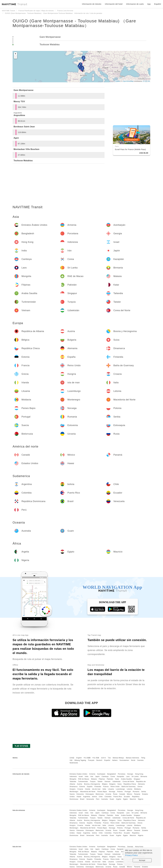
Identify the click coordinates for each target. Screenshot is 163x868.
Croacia (80, 789)
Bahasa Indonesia (133, 758)
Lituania (111, 789)
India (87, 777)
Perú (98, 799)
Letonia (130, 789)
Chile (101, 797)
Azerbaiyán (101, 774)
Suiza (120, 784)
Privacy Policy (131, 855)
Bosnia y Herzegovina (92, 784)
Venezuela (90, 799)
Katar (117, 779)
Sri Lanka (135, 777)
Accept (142, 860)
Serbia (144, 792)
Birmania (144, 777)
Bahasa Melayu (118, 758)
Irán (92, 777)
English (79, 758)
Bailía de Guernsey (128, 787)
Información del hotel (114, 4)
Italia (104, 789)
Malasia (94, 779)
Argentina (87, 797)
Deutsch (99, 760)
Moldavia (137, 789)
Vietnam (107, 782)
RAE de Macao (84, 779)
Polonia (120, 792)
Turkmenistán (83, 782)
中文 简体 (96, 758)
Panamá (137, 794)
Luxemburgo (120, 789)
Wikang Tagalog (80, 760)
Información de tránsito (92, 4)
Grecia (140, 787)
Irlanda (88, 789)
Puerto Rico (118, 797)
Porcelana (122, 774)
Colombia (108, 797)
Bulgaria (112, 784)
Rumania (136, 792)
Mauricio (133, 799)
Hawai (79, 797)
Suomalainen (124, 760)
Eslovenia (80, 794)
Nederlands (74, 763)
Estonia (82, 787)
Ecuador (127, 797)
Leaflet (118, 81)
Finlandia (98, 787)
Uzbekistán (116, 782)
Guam (112, 799)
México (130, 794)
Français (91, 760)
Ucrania (108, 794)
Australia (104, 799)
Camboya (105, 777)
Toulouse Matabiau (50, 44)
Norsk (133, 760)
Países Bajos (102, 792)
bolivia (94, 797)
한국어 (104, 758)
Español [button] (158, 4)
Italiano (115, 760)
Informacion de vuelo (135, 4)
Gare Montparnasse (50, 37)
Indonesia (73, 777)
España (90, 787)
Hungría (72, 789)
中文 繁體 (87, 758)
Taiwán (100, 782)
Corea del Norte (128, 782)
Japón (97, 777)
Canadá (122, 794)
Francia (106, 787)
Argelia (119, 799)
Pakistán (110, 779)
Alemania (141, 784)
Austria (80, 784)
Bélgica (105, 784)
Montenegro (74, 792)
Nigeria (141, 799)
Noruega (112, 792)
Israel (81, 777)
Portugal (128, 792)
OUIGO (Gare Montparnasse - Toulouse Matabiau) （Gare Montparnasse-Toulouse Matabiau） (74, 23)
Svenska (140, 760)
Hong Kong (139, 774)
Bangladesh (112, 774)
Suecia (72, 794)
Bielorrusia (100, 794)
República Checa (130, 784)
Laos (128, 777)
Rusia (115, 794)
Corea (113, 777)
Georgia (130, 774)
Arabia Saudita (126, 779)
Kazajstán (121, 777)
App (149, 4)
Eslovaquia (90, 794)
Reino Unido (115, 787)
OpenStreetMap (128, 81)
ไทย (109, 758)
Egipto (125, 799)
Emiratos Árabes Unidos (78, 774)
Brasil (82, 799)
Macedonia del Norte (88, 792)
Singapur (137, 779)
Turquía (93, 782)
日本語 (72, 758)
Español (107, 760)
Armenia (92, 774)
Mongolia (73, 779)
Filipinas (102, 779)
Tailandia (73, 782)
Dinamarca (74, 787)
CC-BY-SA (146, 81)
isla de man (96, 789)
